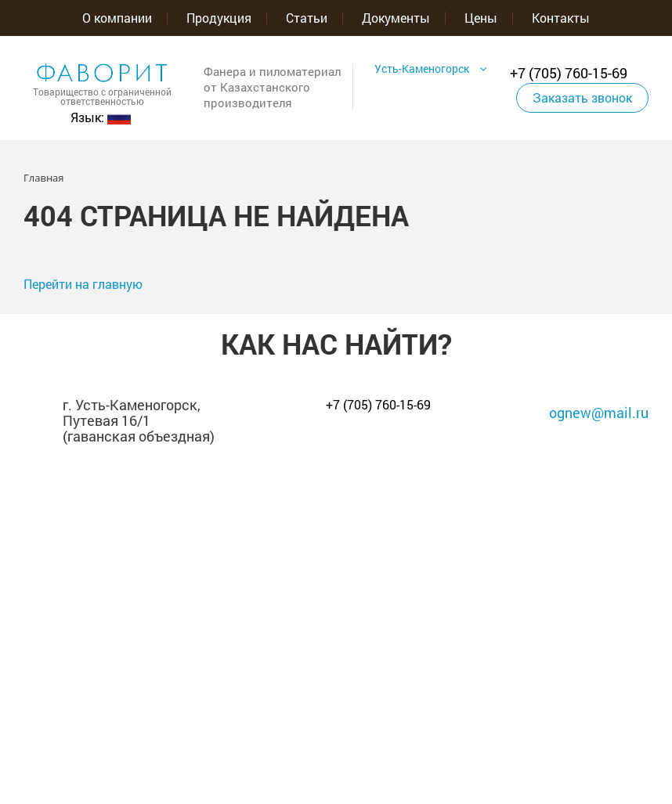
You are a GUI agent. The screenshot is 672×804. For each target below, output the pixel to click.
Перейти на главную (83, 284)
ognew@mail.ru (599, 413)
